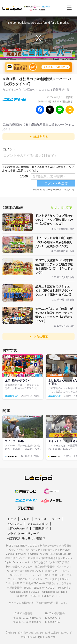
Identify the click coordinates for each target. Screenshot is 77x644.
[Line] (60, 110)
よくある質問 (38, 524)
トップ (12, 519)
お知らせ (15, 524)
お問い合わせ (18, 529)
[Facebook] (40, 110)
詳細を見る (39, 137)
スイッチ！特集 (14, 441)
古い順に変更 (61, 208)
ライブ (56, 519)
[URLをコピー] (70, 110)
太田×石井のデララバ (18, 381)
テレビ (25, 519)
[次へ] (68, 377)
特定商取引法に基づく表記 (26, 538)
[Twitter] (50, 110)
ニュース (41, 519)
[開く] (69, 8)
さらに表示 (39, 337)
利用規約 (40, 529)
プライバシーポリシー (23, 534)
